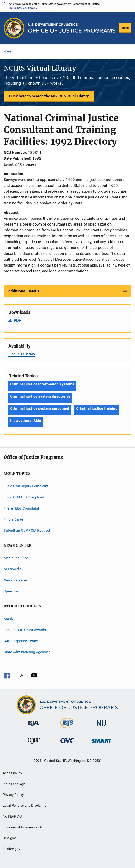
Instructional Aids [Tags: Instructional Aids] (26, 421)
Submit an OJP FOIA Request (27, 530)
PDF (17, 320)
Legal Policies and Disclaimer (25, 806)
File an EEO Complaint (21, 508)
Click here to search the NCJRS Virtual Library (49, 96)
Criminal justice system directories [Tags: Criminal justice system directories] (40, 396)
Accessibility (12, 773)
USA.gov (9, 838)
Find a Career (14, 519)
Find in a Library (22, 354)
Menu (125, 28)
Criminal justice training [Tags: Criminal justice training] (97, 408)
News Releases (16, 580)
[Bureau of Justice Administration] (34, 727)
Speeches (11, 591)
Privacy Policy (13, 795)
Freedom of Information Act (24, 827)
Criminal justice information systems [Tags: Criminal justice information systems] (42, 384)
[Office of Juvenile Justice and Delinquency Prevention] (34, 745)
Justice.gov (11, 849)
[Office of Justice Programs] (14, 28)
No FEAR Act (13, 816)
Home (7, 51)
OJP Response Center (21, 641)
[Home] (72, 28)
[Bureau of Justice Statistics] (67, 729)
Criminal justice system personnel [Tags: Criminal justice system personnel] (40, 408)
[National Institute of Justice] (101, 727)
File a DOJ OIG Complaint (24, 497)
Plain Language (14, 784)
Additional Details (24, 291)
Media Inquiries (16, 558)
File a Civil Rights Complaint (26, 486)
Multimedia (13, 569)
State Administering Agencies (27, 652)
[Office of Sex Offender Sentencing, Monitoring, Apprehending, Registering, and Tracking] (101, 744)
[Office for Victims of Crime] (67, 744)
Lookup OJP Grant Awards (25, 630)
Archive (9, 619)
